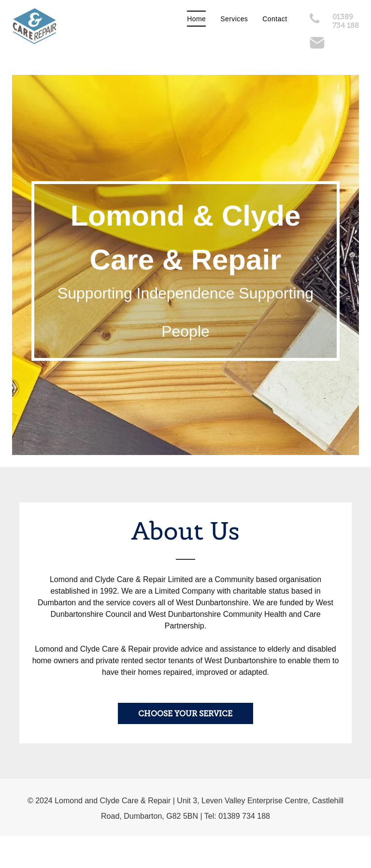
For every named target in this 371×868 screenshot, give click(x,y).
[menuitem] (196, 19)
